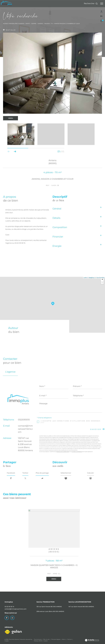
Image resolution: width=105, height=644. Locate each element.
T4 (52, 24)
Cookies (46, 641)
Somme (34, 24)
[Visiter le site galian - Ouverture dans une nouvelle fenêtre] (17, 632)
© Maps (91, 278)
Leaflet (85, 278)
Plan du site (47, 639)
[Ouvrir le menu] (102, 4)
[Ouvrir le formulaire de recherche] (91, 4)
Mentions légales (56, 639)
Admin (64, 639)
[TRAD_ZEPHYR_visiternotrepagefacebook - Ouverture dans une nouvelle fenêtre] (7, 618)
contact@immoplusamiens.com (25, 429)
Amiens (40, 24)
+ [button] (102, 280)
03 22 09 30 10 (9, 607)
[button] (15, 152)
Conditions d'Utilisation (77, 452)
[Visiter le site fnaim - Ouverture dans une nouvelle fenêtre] (7, 632)
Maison (47, 24)
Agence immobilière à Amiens (14, 24)
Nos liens (70, 639)
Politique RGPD (38, 641)
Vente (28, 24)
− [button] (102, 283)
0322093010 (24, 420)
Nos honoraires (38, 639)
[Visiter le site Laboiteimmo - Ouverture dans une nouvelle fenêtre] (92, 640)
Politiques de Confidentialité (63, 452)
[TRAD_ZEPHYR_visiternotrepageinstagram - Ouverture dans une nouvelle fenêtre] (12, 618)
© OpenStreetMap (100, 278)
